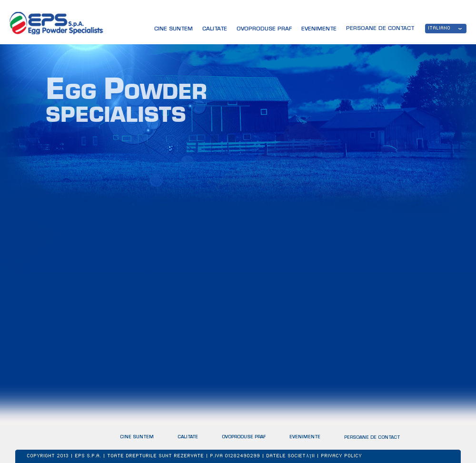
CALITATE (215, 29)
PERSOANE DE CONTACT (372, 438)
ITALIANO (440, 29)
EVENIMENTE (305, 438)
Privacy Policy (342, 456)
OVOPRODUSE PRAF (244, 437)
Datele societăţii (291, 456)
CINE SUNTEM (174, 29)
